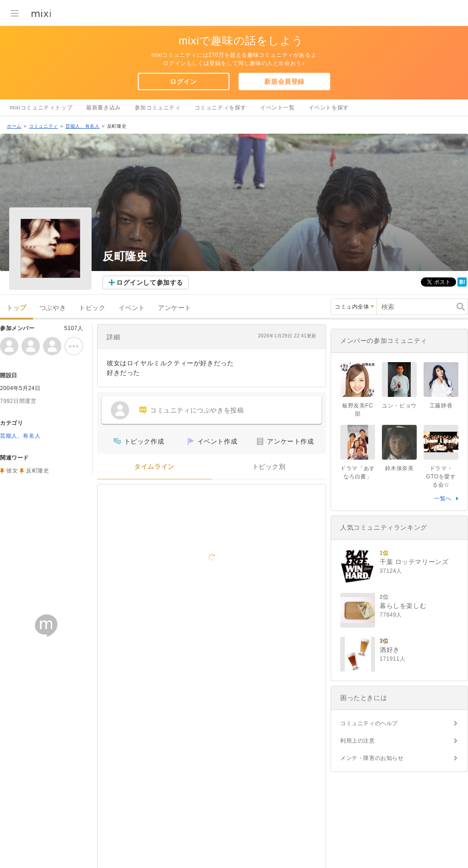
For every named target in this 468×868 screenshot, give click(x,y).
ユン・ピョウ (399, 406)
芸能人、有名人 (82, 126)
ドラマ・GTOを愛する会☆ (441, 477)
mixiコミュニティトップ (41, 108)
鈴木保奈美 (400, 468)
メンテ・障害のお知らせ (372, 758)
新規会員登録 (284, 81)
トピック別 (269, 467)
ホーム (14, 126)
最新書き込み (103, 108)
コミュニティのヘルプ (369, 723)
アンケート (175, 308)
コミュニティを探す (220, 108)
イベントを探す (329, 108)
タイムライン (154, 467)
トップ (16, 308)
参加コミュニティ (158, 108)
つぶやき (53, 308)
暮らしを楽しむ (403, 606)
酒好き (390, 650)
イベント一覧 (278, 108)
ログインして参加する (150, 282)
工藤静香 (441, 406)
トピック (92, 308)
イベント (132, 308)
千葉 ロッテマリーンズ (414, 562)
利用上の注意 (358, 741)
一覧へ (443, 499)
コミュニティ (44, 126)
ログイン (183, 81)
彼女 (12, 471)
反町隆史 (38, 471)
